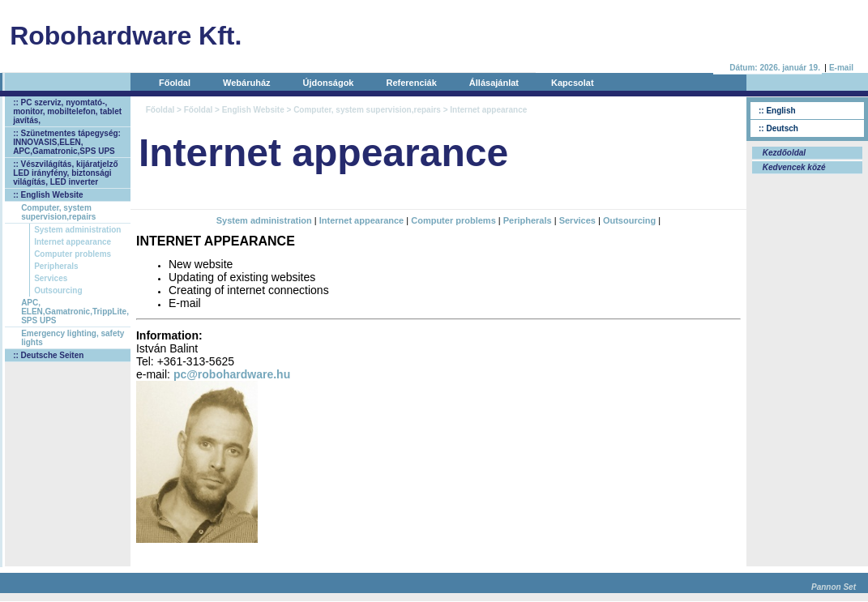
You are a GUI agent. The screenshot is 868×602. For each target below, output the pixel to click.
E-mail (841, 68)
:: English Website (48, 195)
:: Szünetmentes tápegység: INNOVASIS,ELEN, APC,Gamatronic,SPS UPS (67, 142)
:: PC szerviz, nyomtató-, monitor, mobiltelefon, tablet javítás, (67, 111)
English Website (253, 110)
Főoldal (175, 83)
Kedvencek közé (793, 167)
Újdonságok (329, 83)
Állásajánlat (494, 83)
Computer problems (73, 254)
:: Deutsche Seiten (48, 355)
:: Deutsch (778, 128)
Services (51, 278)
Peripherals (56, 266)
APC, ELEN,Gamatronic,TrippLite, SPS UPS (75, 312)
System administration (77, 230)
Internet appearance (73, 242)
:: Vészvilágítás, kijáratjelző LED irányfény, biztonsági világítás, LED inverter (66, 173)
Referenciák (411, 83)
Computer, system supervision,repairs (58, 212)
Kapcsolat (573, 83)
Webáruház (246, 83)
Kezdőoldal (783, 153)
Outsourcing (58, 290)
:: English (777, 111)
